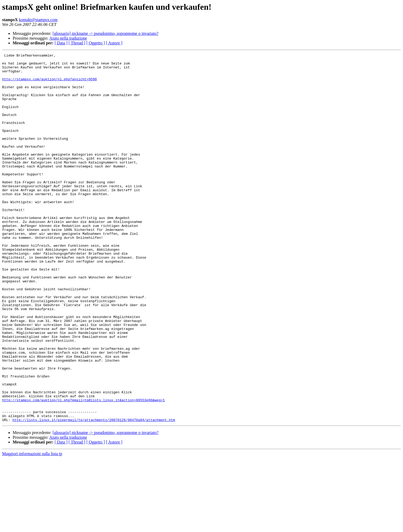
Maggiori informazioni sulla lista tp (32, 527)
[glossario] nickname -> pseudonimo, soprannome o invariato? (105, 33)
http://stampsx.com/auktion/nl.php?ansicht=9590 (49, 85)
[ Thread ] (77, 43)
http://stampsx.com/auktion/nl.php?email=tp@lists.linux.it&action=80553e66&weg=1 (83, 470)
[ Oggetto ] (96, 43)
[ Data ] (61, 43)
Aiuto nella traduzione (68, 38)
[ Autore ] (114, 43)
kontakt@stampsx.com (38, 20)
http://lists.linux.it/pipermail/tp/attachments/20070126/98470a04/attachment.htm (94, 493)
